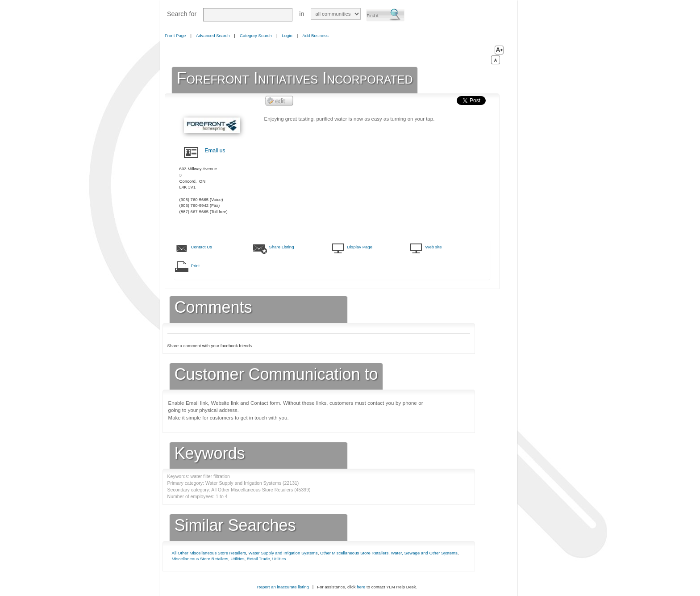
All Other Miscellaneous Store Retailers (209, 553)
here (361, 587)
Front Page (175, 36)
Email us (215, 151)
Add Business (315, 36)
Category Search (256, 36)
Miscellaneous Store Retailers (200, 559)
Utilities (238, 559)
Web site (434, 247)
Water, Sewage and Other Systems (424, 553)
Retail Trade (258, 559)
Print (196, 266)
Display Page (360, 247)
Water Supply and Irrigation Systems (283, 553)
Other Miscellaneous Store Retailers (354, 553)
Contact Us (202, 247)
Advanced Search (213, 36)
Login (287, 36)
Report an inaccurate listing (283, 587)
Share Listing (282, 247)
